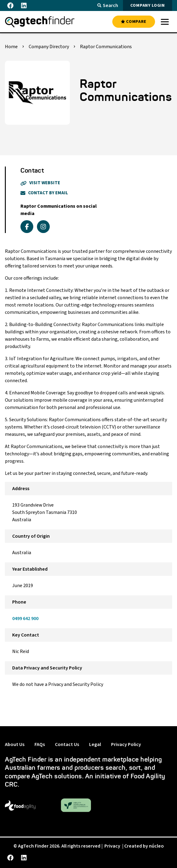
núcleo (156, 846)
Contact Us (67, 744)
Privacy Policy (126, 744)
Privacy (112, 846)
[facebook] (27, 227)
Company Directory (49, 47)
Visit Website (40, 183)
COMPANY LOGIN (148, 5)
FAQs (40, 744)
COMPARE (134, 22)
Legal (95, 744)
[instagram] (43, 227)
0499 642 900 (25, 619)
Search (108, 5)
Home (11, 47)
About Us (15, 744)
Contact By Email (44, 193)
